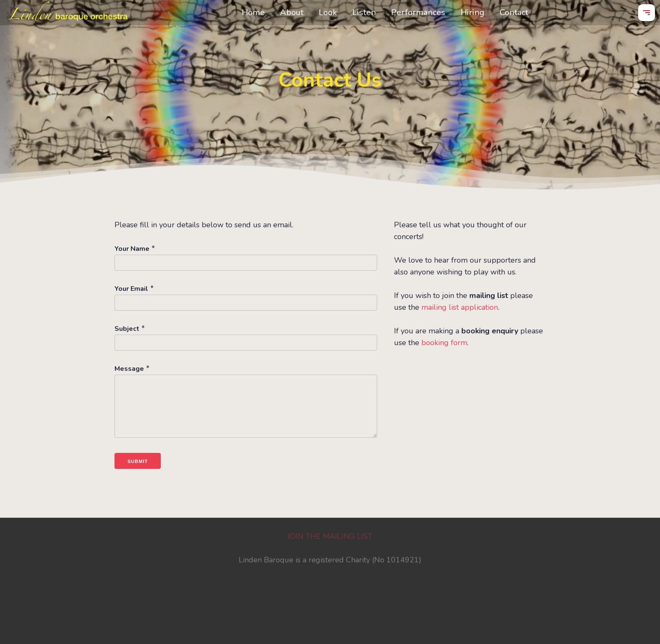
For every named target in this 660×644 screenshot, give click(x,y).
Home (253, 12)
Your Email (131, 289)
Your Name (132, 249)
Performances (418, 12)
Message (129, 369)
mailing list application (460, 307)
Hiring (472, 12)
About (292, 12)
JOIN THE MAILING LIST (330, 536)
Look (328, 12)
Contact (514, 12)
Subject (127, 329)
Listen (364, 12)
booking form (444, 343)
